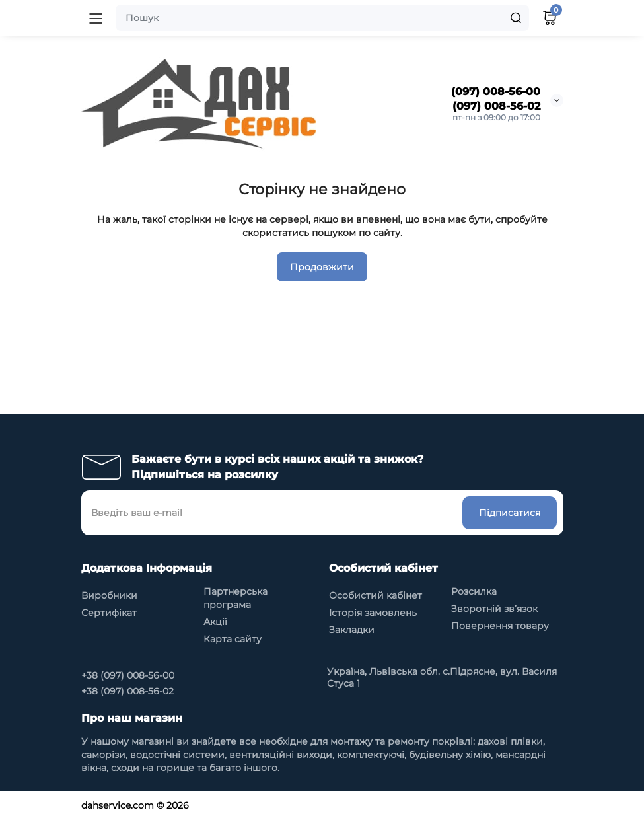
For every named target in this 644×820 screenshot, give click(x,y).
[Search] (516, 18)
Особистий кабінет (376, 595)
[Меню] (96, 18)
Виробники (109, 595)
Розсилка (474, 591)
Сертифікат (109, 613)
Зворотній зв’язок (494, 609)
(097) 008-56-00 (496, 92)
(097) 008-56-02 (496, 106)
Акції (215, 622)
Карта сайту (233, 639)
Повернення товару (500, 626)
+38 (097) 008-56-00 (128, 675)
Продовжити (322, 267)
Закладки (352, 630)
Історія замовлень (373, 613)
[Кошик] (550, 18)
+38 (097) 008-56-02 (127, 691)
